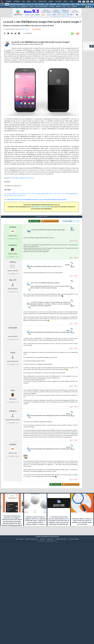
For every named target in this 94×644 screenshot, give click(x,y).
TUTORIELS (12, 7)
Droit (65, 2)
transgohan (13, 287)
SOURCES (52, 7)
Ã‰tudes (58, 2)
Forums (9, 2)
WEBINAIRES (24, 7)
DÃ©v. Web (53, 4)
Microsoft (41, 4)
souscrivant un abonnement (41, 221)
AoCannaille (13, 369)
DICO (69, 7)
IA (32, 4)
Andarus (13, 304)
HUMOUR (74, 7)
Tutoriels (17, 2)
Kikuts (13, 394)
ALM (36, 4)
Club (71, 2)
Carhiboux (13, 453)
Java (47, 4)
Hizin (13, 432)
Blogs (29, 2)
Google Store (23, 192)
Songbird (13, 269)
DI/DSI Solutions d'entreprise (17, 4)
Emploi (51, 2)
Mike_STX (13, 322)
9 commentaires (37, 43)
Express (31, 192)
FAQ (23, 2)
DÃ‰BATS (59, 7)
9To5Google (14, 192)
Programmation (66, 4)
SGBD (73, 4)
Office (78, 4)
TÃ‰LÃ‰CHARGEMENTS (41, 7)
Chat (34, 2)
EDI (59, 4)
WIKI (64, 7)
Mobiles (84, 4)
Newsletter (42, 2)
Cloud (28, 4)
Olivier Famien (25, 43)
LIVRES (31, 7)
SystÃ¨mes (90, 4)
